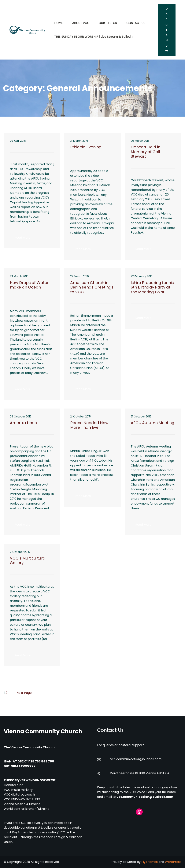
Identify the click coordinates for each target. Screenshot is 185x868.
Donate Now (166, 30)
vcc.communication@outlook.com (145, 797)
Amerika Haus (23, 423)
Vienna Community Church (43, 731)
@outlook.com (151, 759)
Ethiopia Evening (86, 147)
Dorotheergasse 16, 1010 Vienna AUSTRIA (140, 773)
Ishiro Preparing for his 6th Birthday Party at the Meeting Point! (152, 287)
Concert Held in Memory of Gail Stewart (146, 152)
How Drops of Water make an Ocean (29, 285)
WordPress (173, 862)
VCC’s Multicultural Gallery (28, 561)
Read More (25, 239)
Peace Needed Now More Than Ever (89, 425)
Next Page (24, 693)
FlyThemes (150, 862)
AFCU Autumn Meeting (153, 423)
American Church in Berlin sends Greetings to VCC (92, 287)
